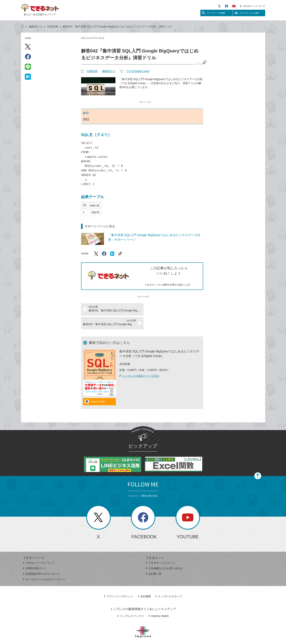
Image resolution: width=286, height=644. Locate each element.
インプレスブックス (131, 602)
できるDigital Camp (138, 71)
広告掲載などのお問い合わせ (164, 555)
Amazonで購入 (98, 388)
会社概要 (144, 583)
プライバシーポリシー (119, 583)
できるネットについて (253, 6)
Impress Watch (159, 602)
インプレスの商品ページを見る (139, 362)
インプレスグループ (169, 583)
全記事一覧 (154, 560)
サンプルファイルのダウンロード (44, 566)
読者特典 (53, 27)
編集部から (36, 27)
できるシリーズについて (39, 549)
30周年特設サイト (35, 555)
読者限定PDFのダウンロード (41, 560)
